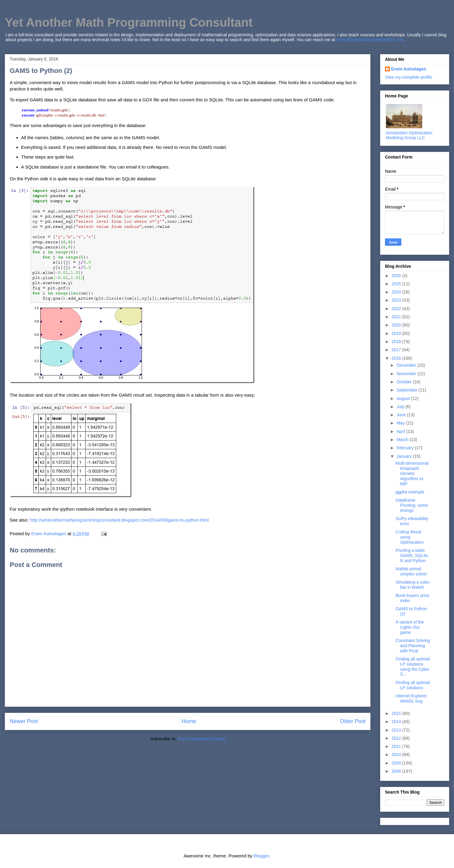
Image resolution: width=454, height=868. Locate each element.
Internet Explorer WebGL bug (411, 698)
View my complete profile (408, 77)
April (401, 431)
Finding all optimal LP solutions (413, 685)
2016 (397, 358)
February (406, 448)
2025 (397, 284)
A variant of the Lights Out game (410, 627)
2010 (397, 755)
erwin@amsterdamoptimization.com (370, 40)
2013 (397, 730)
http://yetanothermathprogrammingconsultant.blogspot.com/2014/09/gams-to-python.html (119, 520)
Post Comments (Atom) (202, 739)
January (405, 456)
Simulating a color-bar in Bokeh (413, 585)
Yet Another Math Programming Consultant (129, 22)
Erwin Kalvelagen (409, 69)
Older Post (353, 721)
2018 (397, 342)
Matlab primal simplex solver (411, 571)
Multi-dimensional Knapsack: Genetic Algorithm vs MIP (412, 473)
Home (189, 721)
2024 (397, 292)
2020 (397, 325)
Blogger (261, 856)
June (402, 415)
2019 (397, 333)
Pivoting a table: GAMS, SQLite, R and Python (412, 555)
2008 (397, 771)
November (407, 374)
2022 (397, 309)
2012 (397, 738)
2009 (397, 763)
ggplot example (410, 492)
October (405, 382)
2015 (397, 713)
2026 (397, 276)
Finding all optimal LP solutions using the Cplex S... (413, 667)
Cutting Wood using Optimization (410, 537)
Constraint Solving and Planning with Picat (413, 646)
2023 (397, 300)
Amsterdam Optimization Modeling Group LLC (409, 135)
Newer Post (24, 721)
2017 (397, 350)
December (407, 365)
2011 (397, 746)
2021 (397, 317)
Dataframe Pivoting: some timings (412, 505)
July (401, 407)
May (401, 423)
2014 (397, 722)
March (403, 440)
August (404, 398)
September (407, 390)
